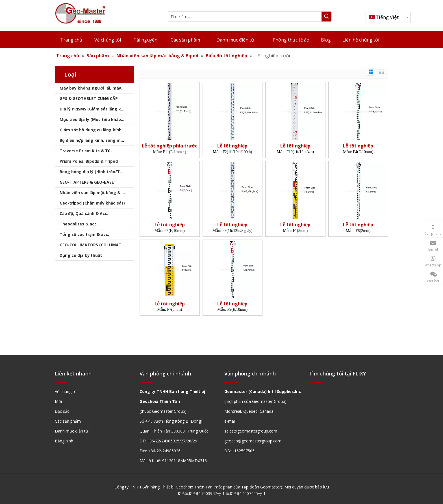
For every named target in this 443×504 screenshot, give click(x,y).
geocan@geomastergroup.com (253, 441)
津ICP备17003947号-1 (205, 493)
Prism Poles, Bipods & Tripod (89, 161)
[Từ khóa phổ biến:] (326, 17)
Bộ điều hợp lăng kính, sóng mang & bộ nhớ (97, 140)
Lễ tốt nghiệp (232, 146)
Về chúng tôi (66, 391)
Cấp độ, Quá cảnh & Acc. (84, 213)
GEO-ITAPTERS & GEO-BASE (87, 182)
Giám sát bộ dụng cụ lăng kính (91, 130)
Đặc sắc (62, 411)
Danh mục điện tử (71, 431)
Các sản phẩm (68, 421)
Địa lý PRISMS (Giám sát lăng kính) (94, 109)
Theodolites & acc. (79, 224)
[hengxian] (62, 382)
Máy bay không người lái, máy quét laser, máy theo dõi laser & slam (97, 88)
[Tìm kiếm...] (245, 17)
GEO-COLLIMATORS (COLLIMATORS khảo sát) (97, 245)
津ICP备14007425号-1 (246, 493)
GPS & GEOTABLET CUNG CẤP (89, 98)
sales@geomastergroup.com (251, 431)
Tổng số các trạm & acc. (84, 234)
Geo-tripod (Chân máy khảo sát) (92, 203)
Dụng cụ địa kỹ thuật (81, 255)
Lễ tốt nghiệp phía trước (170, 146)
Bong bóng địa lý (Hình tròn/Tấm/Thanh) (97, 172)
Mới (58, 401)
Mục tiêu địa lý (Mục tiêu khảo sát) (95, 119)
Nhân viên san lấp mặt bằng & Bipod (96, 193)
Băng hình (64, 441)
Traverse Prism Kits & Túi (86, 151)
